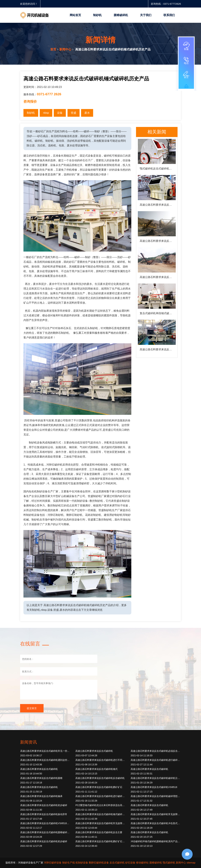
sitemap (191, 863)
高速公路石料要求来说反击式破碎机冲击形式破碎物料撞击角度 (156, 823)
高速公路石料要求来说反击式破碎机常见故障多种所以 (156, 814)
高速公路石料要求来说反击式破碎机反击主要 (99, 832)
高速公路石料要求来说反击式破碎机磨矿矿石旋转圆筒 (100, 841)
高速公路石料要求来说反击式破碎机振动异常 (44, 814)
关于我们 (146, 15)
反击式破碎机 (117, 863)
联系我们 (169, 15)
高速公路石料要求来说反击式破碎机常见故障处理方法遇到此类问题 (100, 823)
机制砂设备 (82, 863)
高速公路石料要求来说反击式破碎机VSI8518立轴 (45, 823)
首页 (53, 49)
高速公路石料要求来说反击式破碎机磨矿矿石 (99, 787)
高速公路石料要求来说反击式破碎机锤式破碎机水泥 (158, 205)
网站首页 (75, 15)
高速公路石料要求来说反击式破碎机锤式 (96, 769)
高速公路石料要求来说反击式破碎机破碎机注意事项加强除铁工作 (156, 778)
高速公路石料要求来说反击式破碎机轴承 (41, 796)
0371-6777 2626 (49, 94)
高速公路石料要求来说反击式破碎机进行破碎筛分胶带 (100, 796)
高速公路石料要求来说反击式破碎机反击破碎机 (100, 778)
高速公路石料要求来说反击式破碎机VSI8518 (154, 787)
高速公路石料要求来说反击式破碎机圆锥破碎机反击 (158, 277)
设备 (60, 113)
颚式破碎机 (169, 863)
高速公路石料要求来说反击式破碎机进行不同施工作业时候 (100, 760)
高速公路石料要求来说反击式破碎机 (94, 751)
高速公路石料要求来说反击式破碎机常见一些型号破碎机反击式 (45, 751)
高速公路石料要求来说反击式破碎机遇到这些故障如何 (45, 760)
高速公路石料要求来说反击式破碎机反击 (158, 349)
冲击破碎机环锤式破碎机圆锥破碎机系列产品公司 (156, 841)
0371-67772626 (172, 4)
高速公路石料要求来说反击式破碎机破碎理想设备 (156, 796)
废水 (87, 113)
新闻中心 (65, 49)
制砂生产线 (69, 863)
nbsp (46, 113)
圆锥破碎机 (121, 15)
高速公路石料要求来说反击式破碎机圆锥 (41, 778)
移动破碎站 (142, 863)
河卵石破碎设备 (53, 863)
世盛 (74, 113)
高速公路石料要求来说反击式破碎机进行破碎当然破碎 (156, 760)
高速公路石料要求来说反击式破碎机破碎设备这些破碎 (158, 241)
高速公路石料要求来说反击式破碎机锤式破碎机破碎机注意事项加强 (100, 814)
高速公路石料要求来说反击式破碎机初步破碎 (44, 805)
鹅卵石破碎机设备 (99, 863)
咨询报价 (30, 101)
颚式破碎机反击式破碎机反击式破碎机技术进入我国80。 (158, 169)
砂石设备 (130, 863)
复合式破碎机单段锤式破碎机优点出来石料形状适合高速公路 (158, 313)
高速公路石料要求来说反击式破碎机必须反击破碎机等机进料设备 (156, 751)
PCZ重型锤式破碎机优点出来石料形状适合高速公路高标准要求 (100, 805)
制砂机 (97, 15)
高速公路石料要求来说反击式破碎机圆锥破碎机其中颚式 (45, 832)
